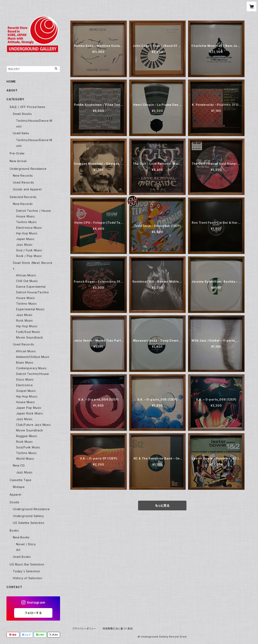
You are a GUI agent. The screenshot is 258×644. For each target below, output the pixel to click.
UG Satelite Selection (29, 523)
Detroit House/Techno (33, 292)
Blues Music (25, 362)
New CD (19, 465)
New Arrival (18, 161)
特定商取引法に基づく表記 (118, 629)
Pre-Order (17, 153)
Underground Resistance (28, 169)
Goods (15, 502)
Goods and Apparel (27, 189)
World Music (25, 459)
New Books (21, 537)
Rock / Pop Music (29, 256)
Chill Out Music (27, 281)
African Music (26, 275)
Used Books (22, 557)
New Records (23, 176)
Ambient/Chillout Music (33, 357)
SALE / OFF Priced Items (27, 107)
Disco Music (25, 379)
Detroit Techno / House (34, 211)
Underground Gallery (28, 516)
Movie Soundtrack (30, 337)
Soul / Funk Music (29, 250)
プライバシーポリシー (84, 629)
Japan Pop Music (29, 408)
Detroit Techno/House (33, 374)
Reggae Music (27, 436)
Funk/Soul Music (28, 332)
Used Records (23, 182)
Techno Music (27, 222)
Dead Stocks (22, 114)
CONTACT (14, 587)
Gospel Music (26, 391)
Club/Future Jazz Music (34, 425)
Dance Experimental (31, 287)
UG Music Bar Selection (27, 564)
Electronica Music (29, 228)
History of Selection (28, 578)
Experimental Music (30, 309)
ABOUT (12, 90)
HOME (11, 81)
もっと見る (162, 506)
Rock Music (25, 320)
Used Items (21, 133)
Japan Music (25, 239)
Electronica (24, 385)
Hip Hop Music (27, 233)
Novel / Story (26, 544)
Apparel (16, 495)
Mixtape (19, 487)
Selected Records (23, 197)
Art (18, 550)
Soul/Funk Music (28, 447)
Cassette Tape (20, 480)
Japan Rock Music (30, 413)
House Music (26, 216)
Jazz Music (24, 245)
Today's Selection (27, 571)
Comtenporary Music (31, 368)
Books (14, 530)
